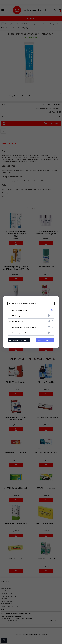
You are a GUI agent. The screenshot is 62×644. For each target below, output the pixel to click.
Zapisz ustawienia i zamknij (19, 340)
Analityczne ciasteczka (20, 321)
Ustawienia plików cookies (22, 303)
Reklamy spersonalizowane (22, 333)
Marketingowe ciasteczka (21, 316)
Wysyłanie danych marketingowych (25, 327)
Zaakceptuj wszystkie (45, 340)
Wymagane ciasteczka (20, 310)
